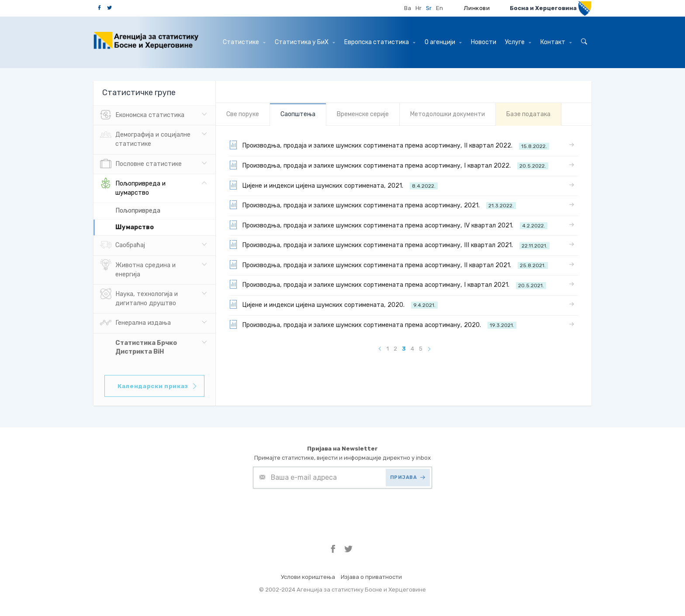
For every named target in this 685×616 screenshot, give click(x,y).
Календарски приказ (158, 386)
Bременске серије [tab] (363, 114)
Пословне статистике (141, 164)
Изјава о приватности (371, 577)
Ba (408, 8)
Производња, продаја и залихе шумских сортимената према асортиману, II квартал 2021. (388, 265)
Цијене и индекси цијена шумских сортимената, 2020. (333, 304)
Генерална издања (135, 323)
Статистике (244, 42)
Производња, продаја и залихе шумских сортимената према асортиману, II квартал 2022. (389, 145)
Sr (429, 8)
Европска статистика (380, 42)
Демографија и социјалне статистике (145, 138)
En (439, 8)
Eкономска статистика (142, 115)
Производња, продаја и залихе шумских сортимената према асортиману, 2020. (373, 324)
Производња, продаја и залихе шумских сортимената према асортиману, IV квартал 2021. (388, 225)
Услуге (518, 42)
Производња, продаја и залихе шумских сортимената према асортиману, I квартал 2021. (387, 284)
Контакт (556, 42)
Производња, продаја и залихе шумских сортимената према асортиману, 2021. (372, 205)
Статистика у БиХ (305, 42)
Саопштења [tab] (298, 114)
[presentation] (319, 510)
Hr (419, 8)
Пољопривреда (138, 211)
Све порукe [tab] (243, 114)
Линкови (477, 8)
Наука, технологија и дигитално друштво (139, 298)
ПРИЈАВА (408, 477)
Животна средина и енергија (138, 269)
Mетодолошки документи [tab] (448, 114)
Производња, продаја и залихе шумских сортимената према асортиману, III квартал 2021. (389, 244)
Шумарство (135, 227)
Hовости (484, 42)
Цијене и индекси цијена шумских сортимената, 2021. (333, 185)
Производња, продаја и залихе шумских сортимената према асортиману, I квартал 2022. (389, 165)
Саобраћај (123, 245)
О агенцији (443, 42)
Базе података (528, 114)
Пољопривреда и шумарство (133, 187)
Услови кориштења (308, 577)
